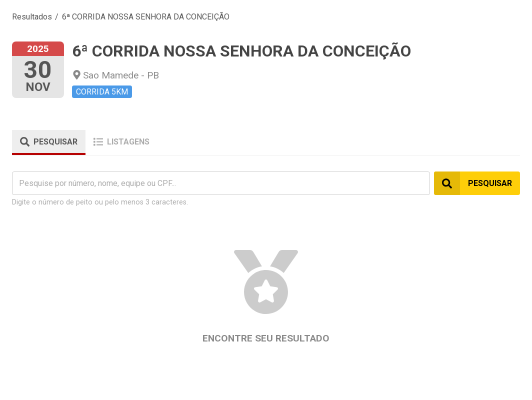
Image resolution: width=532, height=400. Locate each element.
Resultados (32, 17)
